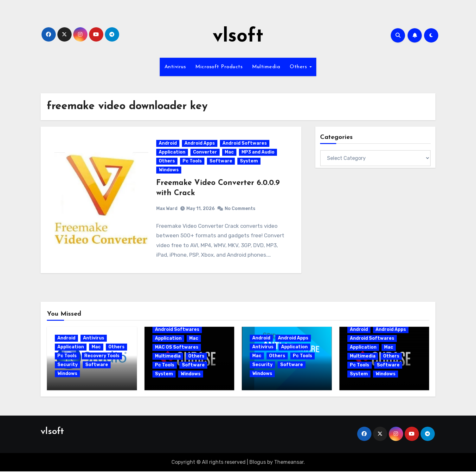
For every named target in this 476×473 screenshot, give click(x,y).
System (249, 162)
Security (68, 366)
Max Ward (167, 209)
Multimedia (266, 67)
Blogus (258, 463)
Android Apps (200, 144)
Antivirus (175, 67)
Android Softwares (245, 144)
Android (168, 144)
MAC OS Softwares (177, 348)
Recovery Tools (102, 357)
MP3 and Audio (258, 153)
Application (172, 153)
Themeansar (289, 463)
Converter (205, 153)
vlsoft (238, 37)
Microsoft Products (219, 67)
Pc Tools (193, 162)
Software (221, 162)
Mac (230, 153)
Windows (169, 171)
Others (299, 67)
